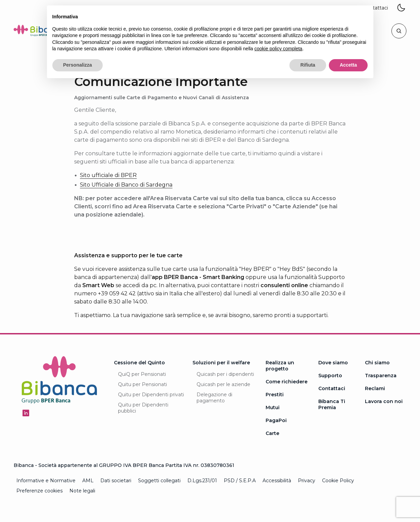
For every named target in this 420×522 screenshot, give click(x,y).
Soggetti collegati (159, 481)
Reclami (375, 388)
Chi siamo (377, 363)
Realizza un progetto (280, 366)
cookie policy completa (278, 49)
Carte (272, 433)
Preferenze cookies (39, 491)
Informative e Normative (46, 481)
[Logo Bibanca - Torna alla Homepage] (39, 32)
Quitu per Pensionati (142, 384)
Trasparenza (381, 376)
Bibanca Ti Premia (332, 404)
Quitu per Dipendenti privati (151, 395)
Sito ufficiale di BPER (108, 175)
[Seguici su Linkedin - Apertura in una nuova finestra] (26, 413)
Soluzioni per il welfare (221, 363)
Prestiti (275, 395)
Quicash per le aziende (223, 384)
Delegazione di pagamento (214, 398)
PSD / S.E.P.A (240, 481)
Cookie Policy (338, 481)
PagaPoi (276, 420)
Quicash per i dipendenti (225, 374)
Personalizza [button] (78, 65)
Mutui (273, 407)
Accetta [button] (348, 65)
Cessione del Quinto (139, 363)
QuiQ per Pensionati (142, 374)
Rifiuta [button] (308, 65)
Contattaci (332, 388)
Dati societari (116, 481)
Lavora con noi (384, 401)
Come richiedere (287, 382)
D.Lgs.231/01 (202, 481)
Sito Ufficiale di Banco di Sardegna (126, 185)
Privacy (307, 481)
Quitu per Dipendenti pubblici (143, 408)
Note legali (82, 491)
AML (88, 481)
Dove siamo (333, 363)
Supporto (330, 376)
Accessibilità (277, 481)
